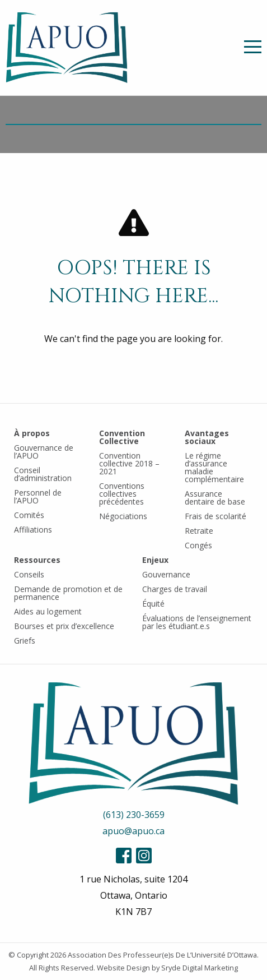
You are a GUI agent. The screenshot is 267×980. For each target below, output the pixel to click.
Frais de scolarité (216, 516)
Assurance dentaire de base (215, 498)
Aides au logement (48, 611)
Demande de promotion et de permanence (68, 593)
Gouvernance (166, 574)
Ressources (37, 560)
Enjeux (155, 560)
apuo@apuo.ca (133, 831)
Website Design (123, 968)
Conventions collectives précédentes (122, 494)
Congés (198, 545)
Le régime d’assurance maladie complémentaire (214, 467)
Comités (29, 515)
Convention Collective (122, 437)
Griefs (25, 641)
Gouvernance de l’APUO (44, 452)
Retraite (199, 531)
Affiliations (33, 530)
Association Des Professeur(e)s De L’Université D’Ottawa (162, 955)
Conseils (29, 574)
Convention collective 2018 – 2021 (129, 463)
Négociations (123, 516)
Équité (153, 604)
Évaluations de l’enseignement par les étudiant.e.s (197, 622)
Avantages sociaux (207, 437)
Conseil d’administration (43, 474)
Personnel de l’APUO (38, 496)
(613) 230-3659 (134, 815)
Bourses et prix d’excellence (64, 626)
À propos (32, 433)
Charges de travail (175, 589)
